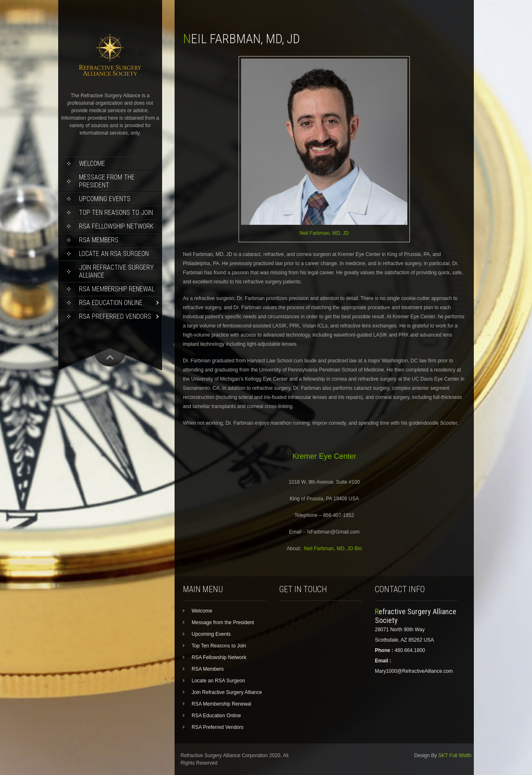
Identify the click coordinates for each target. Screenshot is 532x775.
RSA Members (99, 240)
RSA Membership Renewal (117, 289)
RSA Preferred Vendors (115, 316)
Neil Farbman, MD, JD (324, 233)
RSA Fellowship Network (116, 226)
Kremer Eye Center (324, 456)
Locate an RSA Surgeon (114, 254)
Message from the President (107, 181)
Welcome (92, 164)
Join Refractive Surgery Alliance (116, 271)
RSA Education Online (111, 303)
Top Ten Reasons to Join (116, 213)
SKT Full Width (455, 755)
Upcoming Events (105, 199)
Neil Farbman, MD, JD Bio (333, 549)
